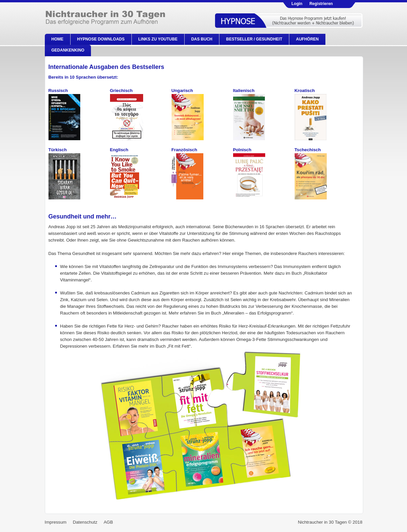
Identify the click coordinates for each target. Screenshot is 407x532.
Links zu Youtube (158, 39)
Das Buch (202, 39)
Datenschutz (85, 522)
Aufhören (307, 39)
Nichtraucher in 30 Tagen (113, 20)
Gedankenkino (68, 50)
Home (58, 39)
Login (297, 4)
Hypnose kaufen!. (290, 21)
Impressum (56, 522)
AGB (108, 522)
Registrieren (321, 4)
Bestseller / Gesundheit (254, 39)
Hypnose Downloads (101, 39)
